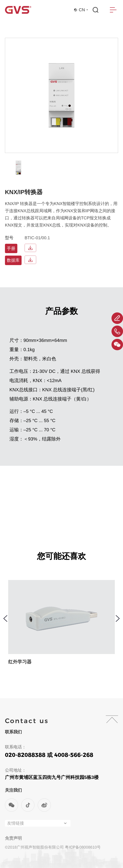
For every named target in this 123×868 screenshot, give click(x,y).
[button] (5, 618)
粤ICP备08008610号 (83, 847)
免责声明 (13, 838)
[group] (19, 168)
